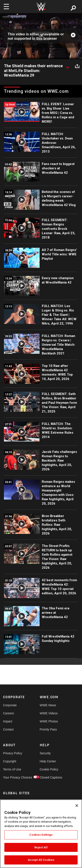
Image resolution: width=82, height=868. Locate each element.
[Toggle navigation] (6, 7)
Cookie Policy (49, 769)
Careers (9, 713)
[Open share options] (77, 66)
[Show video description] (68, 66)
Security (45, 753)
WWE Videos (49, 713)
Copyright (10, 761)
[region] (41, 834)
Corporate (10, 705)
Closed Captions (49, 777)
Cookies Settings (41, 835)
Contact (8, 729)
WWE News (48, 705)
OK (41, 36)
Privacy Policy (12, 753)
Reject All (41, 847)
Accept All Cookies (41, 860)
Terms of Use (12, 769)
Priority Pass (48, 729)
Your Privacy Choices (12, 777)
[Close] (77, 806)
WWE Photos (49, 721)
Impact (8, 721)
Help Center (48, 761)
